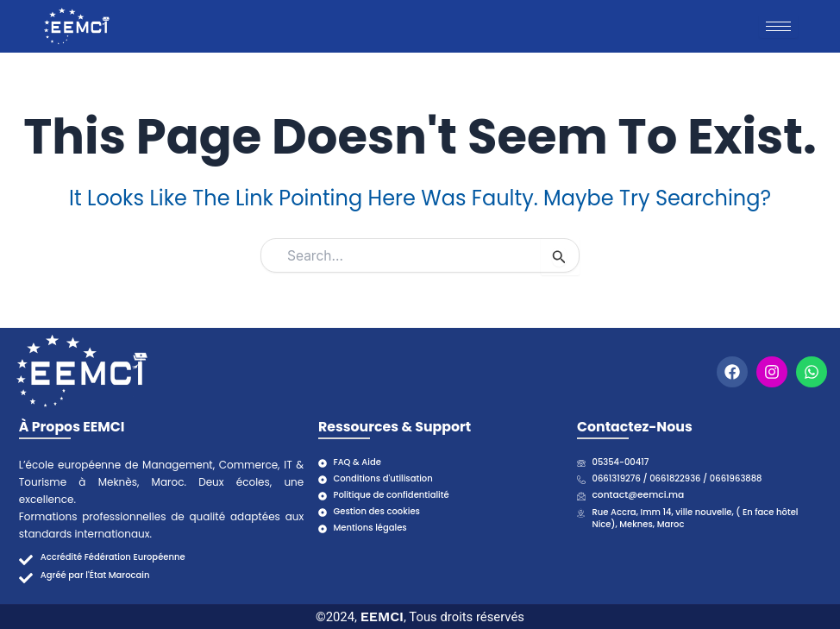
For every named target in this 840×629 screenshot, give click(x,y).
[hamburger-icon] (778, 26)
